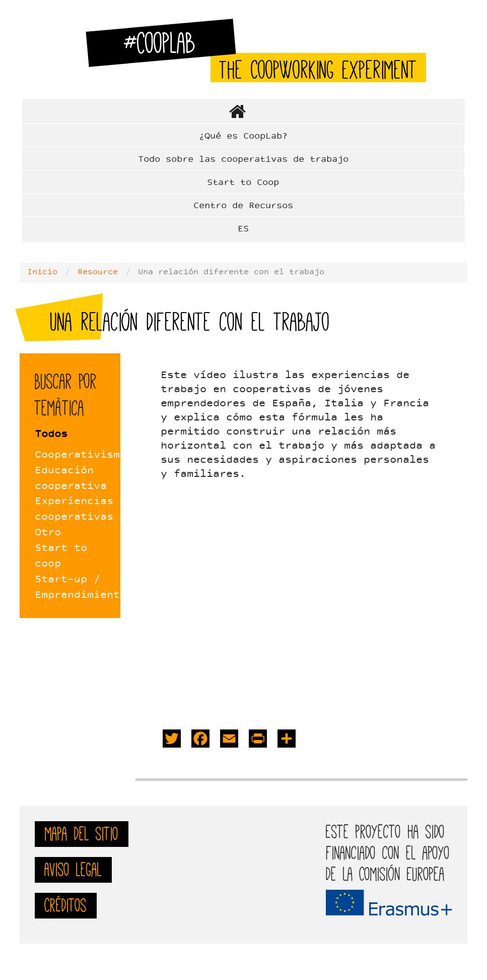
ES (243, 229)
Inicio (42, 272)
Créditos (66, 905)
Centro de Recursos (243, 206)
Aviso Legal (73, 870)
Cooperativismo (81, 455)
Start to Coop (243, 183)
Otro (48, 533)
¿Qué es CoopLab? (243, 136)
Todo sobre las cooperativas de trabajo (243, 160)
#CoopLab (166, 47)
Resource (98, 272)
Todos (51, 435)
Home (243, 111)
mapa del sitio (82, 834)
